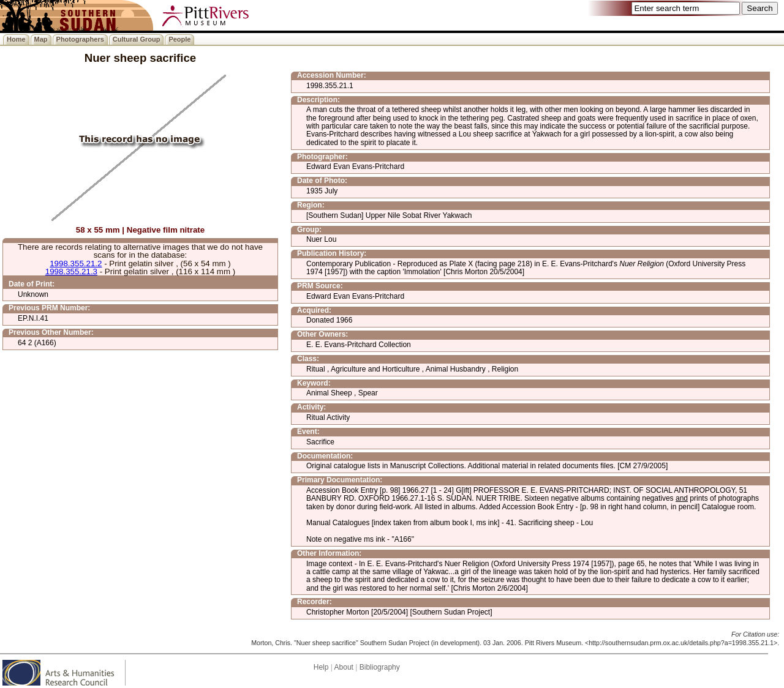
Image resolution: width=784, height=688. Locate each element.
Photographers (80, 39)
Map (41, 39)
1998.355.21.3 (71, 271)
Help (321, 667)
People (179, 39)
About (344, 667)
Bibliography (380, 667)
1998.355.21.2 (76, 264)
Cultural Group (137, 39)
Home (16, 39)
